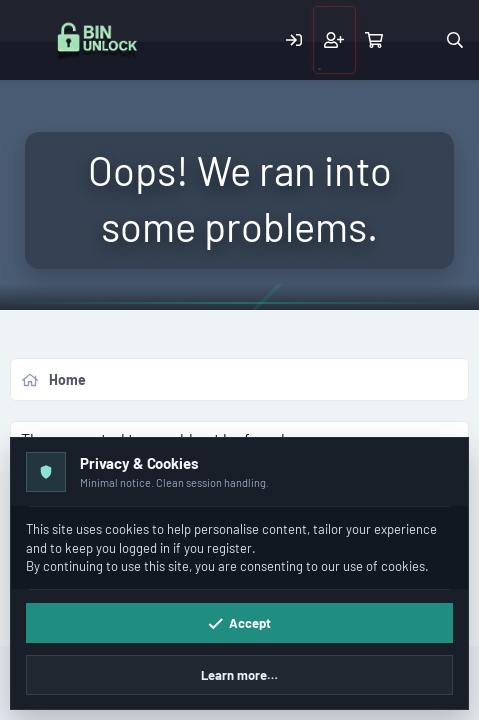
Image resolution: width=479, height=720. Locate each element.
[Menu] (28, 40)
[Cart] (374, 40)
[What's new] (414, 40)
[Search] (454, 40)
